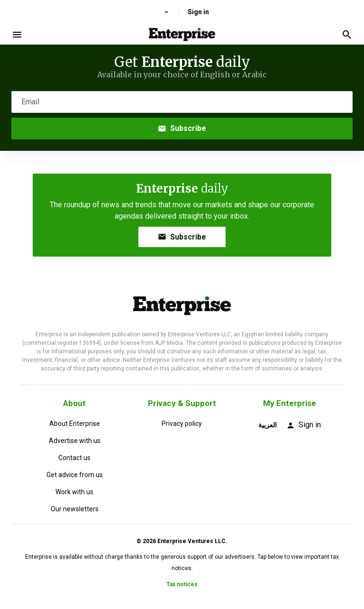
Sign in (198, 12)
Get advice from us (75, 475)
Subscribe (182, 128)
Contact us (74, 458)
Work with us (74, 492)
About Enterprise (75, 424)
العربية (268, 425)
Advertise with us (75, 441)
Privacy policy (182, 424)
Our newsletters (75, 509)
